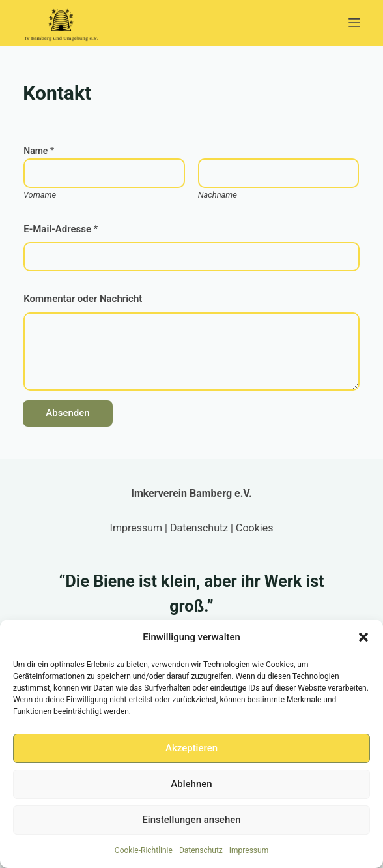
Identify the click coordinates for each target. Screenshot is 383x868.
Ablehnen (191, 784)
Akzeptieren (191, 748)
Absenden (67, 413)
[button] (363, 637)
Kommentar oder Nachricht (83, 299)
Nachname (218, 195)
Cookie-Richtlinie (144, 850)
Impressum (249, 850)
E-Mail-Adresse (61, 229)
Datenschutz (201, 850)
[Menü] (354, 23)
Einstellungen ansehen (191, 820)
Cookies (254, 528)
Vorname (40, 195)
